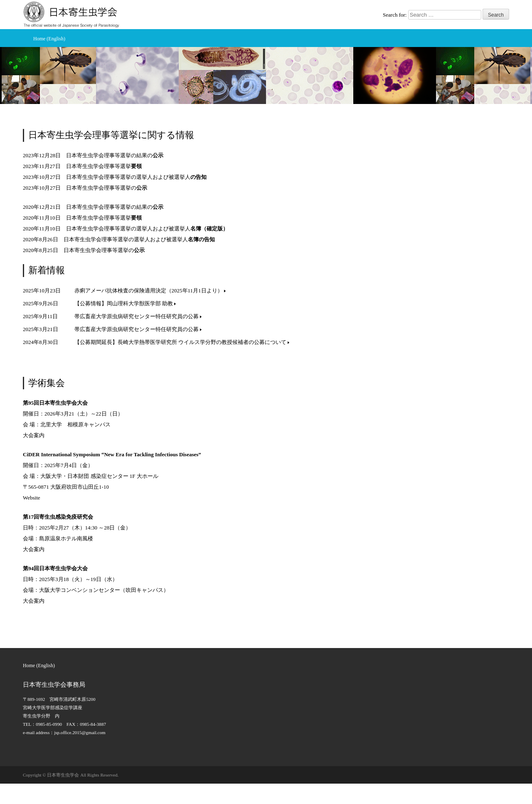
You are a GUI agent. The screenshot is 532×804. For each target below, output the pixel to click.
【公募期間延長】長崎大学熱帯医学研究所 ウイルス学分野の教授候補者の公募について (182, 342)
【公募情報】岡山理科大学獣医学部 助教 (125, 303)
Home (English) (49, 39)
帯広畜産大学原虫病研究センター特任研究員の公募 (138, 316)
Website (32, 498)
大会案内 (34, 435)
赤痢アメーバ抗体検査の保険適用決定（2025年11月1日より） (150, 291)
